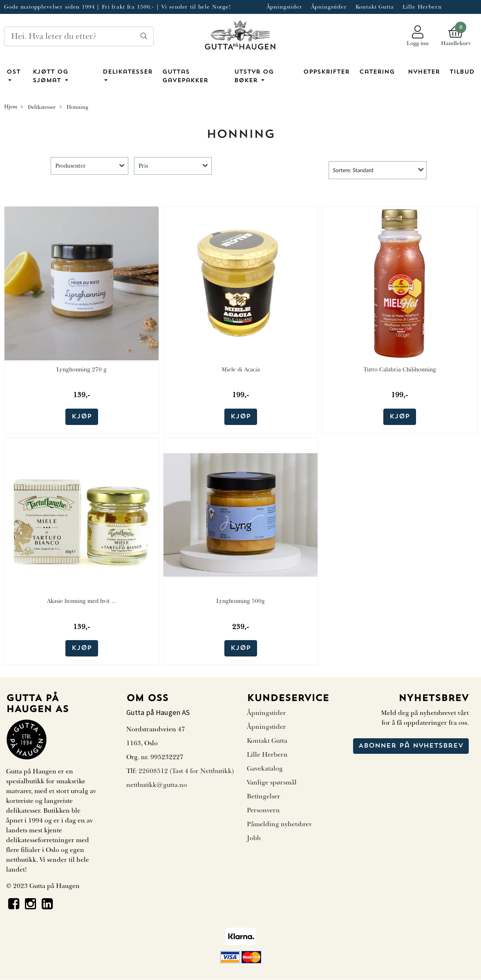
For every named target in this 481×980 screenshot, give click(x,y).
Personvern (263, 810)
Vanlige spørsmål (272, 782)
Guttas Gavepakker (185, 77)
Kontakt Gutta (375, 7)
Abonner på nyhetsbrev (411, 746)
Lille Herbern (422, 7)
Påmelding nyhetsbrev (279, 824)
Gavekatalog (265, 769)
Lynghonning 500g (240, 601)
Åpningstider (284, 7)
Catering (377, 72)
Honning (74, 107)
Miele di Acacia (241, 370)
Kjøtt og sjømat (50, 77)
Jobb (254, 838)
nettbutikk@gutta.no (157, 785)
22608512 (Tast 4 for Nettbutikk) (186, 771)
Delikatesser (128, 72)
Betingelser (264, 796)
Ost (13, 72)
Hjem (11, 107)
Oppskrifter (326, 72)
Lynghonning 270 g (82, 370)
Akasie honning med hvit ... (82, 601)
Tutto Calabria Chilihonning (400, 370)
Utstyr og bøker (254, 77)
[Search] (79, 36)
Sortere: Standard (353, 170)
